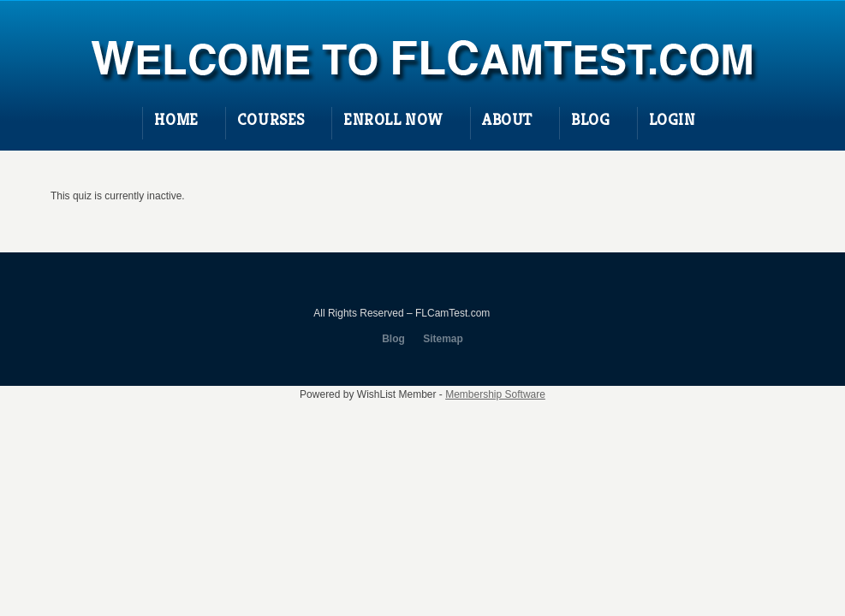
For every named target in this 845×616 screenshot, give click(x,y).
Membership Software (495, 394)
